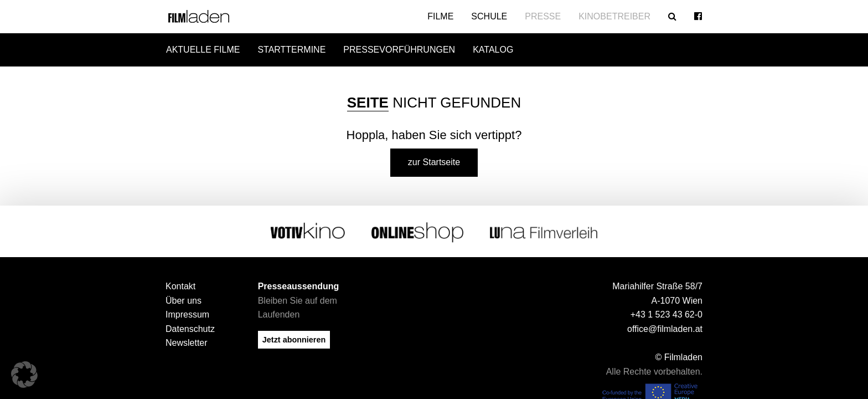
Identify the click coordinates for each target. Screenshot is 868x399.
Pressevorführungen (399, 50)
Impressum (187, 312)
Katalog (493, 50)
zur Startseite (434, 159)
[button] (24, 375)
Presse (543, 16)
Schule (489, 16)
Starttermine (291, 50)
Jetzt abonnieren (294, 337)
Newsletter (187, 340)
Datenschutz (190, 326)
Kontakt (180, 283)
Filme (440, 16)
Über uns (184, 298)
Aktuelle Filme (203, 50)
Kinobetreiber (614, 16)
